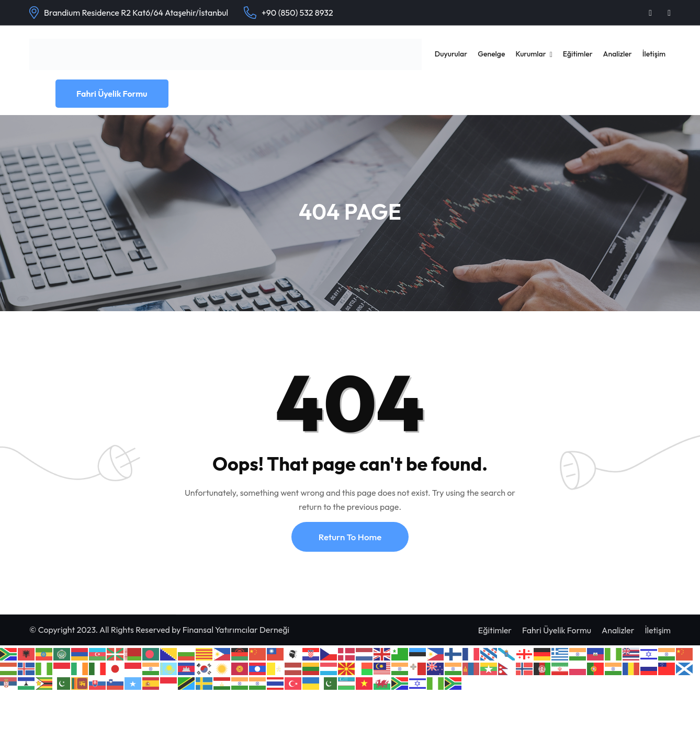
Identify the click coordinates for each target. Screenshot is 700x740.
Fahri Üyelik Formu (112, 94)
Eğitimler (578, 54)
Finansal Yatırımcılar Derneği (236, 630)
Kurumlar (530, 54)
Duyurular (451, 54)
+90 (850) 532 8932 (297, 13)
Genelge (491, 54)
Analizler (618, 54)
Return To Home (350, 537)
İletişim (654, 54)
